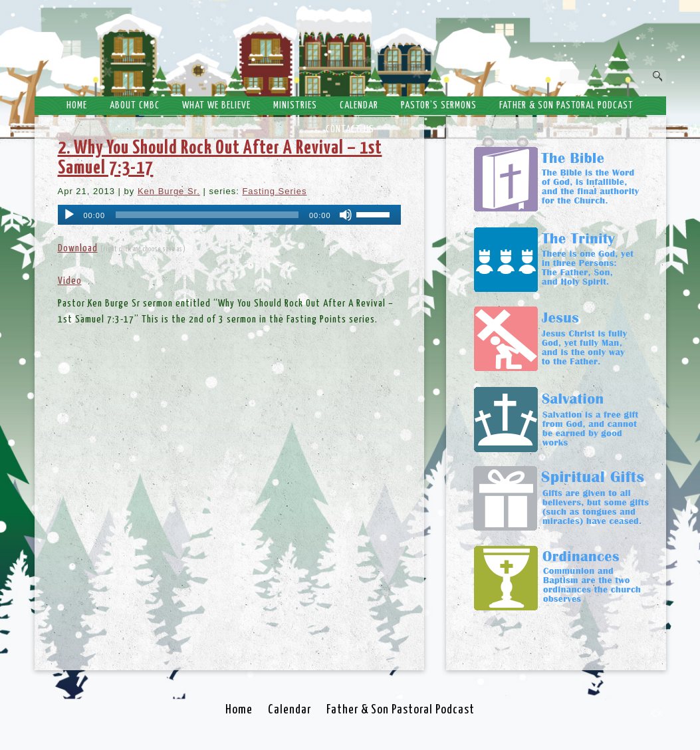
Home (77, 105)
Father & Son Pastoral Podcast (566, 105)
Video (70, 281)
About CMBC (135, 105)
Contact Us (350, 129)
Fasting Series (274, 191)
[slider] (207, 215)
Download (78, 248)
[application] (229, 215)
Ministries (295, 105)
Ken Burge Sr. (169, 191)
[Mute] (346, 215)
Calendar (359, 105)
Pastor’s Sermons (439, 105)
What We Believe (216, 105)
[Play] (69, 215)
